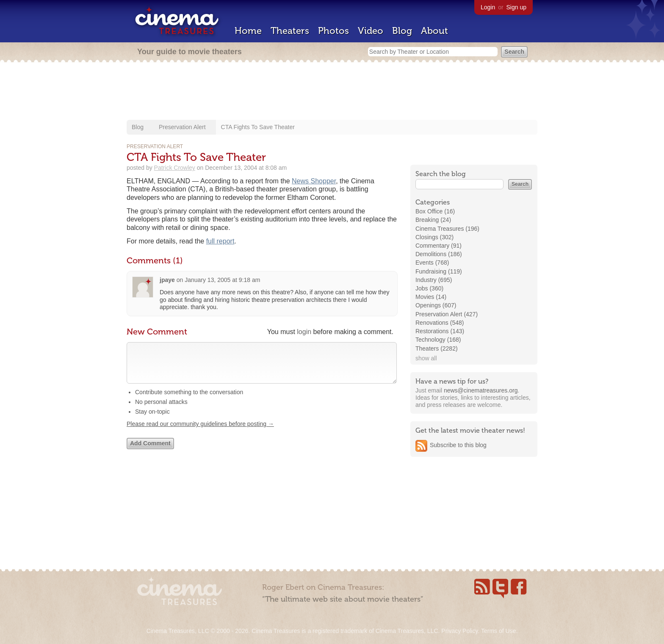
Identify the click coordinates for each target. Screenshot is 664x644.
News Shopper (314, 181)
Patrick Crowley (175, 168)
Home (248, 31)
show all (426, 358)
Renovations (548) (440, 323)
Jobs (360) (429, 288)
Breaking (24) (433, 220)
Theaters (290, 31)
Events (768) (432, 263)
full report (220, 241)
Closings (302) (434, 237)
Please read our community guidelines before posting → (200, 432)
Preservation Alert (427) (447, 314)
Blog (402, 31)
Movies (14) (431, 297)
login (304, 332)
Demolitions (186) (439, 254)
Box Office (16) (435, 211)
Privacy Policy (459, 631)
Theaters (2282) (437, 348)
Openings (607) (436, 305)
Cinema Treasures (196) (447, 229)
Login (488, 7)
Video (371, 31)
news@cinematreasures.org (481, 390)
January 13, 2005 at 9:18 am (222, 280)
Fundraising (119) (439, 271)
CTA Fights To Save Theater (258, 127)
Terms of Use (498, 631)
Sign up (516, 7)
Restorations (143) (440, 331)
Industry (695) (434, 280)
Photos (333, 31)
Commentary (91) (439, 246)
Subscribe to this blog (458, 445)
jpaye (167, 280)
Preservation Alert (182, 127)
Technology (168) (438, 340)
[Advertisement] (332, 92)
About (434, 31)
